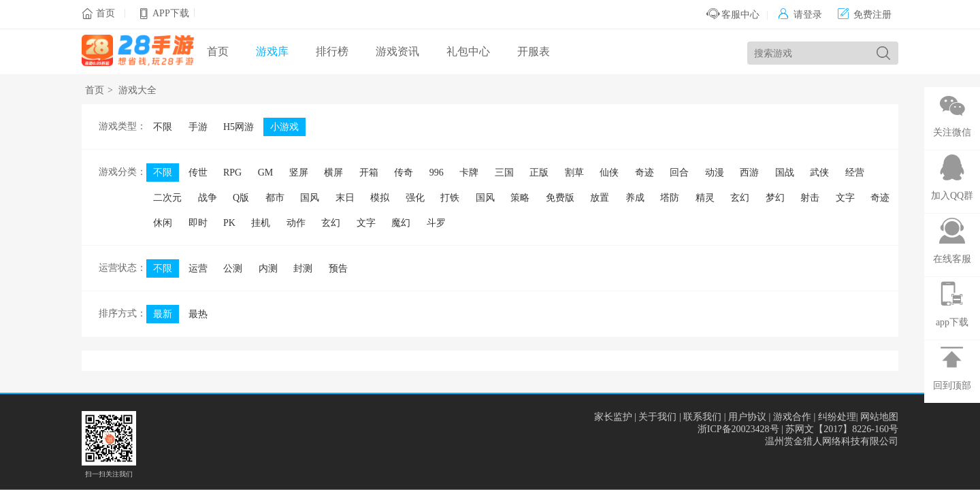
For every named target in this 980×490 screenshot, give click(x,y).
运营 (198, 268)
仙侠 (609, 173)
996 (437, 173)
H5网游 (239, 127)
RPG (232, 173)
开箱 (369, 173)
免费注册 (865, 15)
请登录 (800, 15)
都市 (275, 198)
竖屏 (299, 173)
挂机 (261, 223)
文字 (845, 198)
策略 (520, 198)
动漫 (715, 173)
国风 (310, 198)
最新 (163, 314)
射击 (810, 198)
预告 (338, 268)
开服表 (534, 51)
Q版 (241, 198)
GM (266, 173)
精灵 (705, 198)
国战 (785, 173)
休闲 (163, 223)
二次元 (167, 198)
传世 (198, 173)
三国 (504, 173)
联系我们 (702, 417)
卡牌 (469, 173)
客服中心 (733, 15)
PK (229, 223)
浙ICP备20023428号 (738, 429)
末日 (345, 198)
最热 (198, 314)
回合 (679, 173)
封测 (303, 268)
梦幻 (775, 198)
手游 (198, 127)
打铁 (450, 198)
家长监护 (613, 417)
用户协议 (747, 417)
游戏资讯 (397, 51)
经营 (855, 173)
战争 (208, 198)
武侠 (819, 173)
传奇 (404, 173)
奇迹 (644, 173)
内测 (268, 268)
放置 (600, 198)
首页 (105, 13)
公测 (233, 268)
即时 (198, 223)
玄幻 (740, 198)
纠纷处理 (837, 417)
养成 (635, 198)
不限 (163, 127)
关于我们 (657, 417)
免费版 (560, 198)
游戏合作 (792, 417)
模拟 (380, 198)
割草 (574, 173)
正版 (539, 173)
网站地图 (879, 417)
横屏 (333, 173)
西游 (749, 173)
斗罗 (436, 223)
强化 (415, 198)
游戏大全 (137, 90)
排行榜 (332, 51)
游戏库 (272, 51)
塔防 (670, 198)
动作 (296, 223)
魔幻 (401, 223)
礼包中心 (468, 51)
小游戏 (284, 127)
